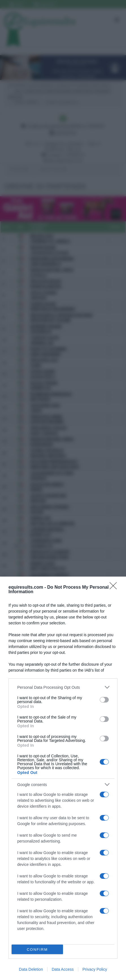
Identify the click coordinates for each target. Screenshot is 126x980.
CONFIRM (37, 949)
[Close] (115, 588)
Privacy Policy (95, 969)
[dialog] (63, 778)
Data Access (63, 969)
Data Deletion (31, 969)
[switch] (104, 700)
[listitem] (63, 687)
